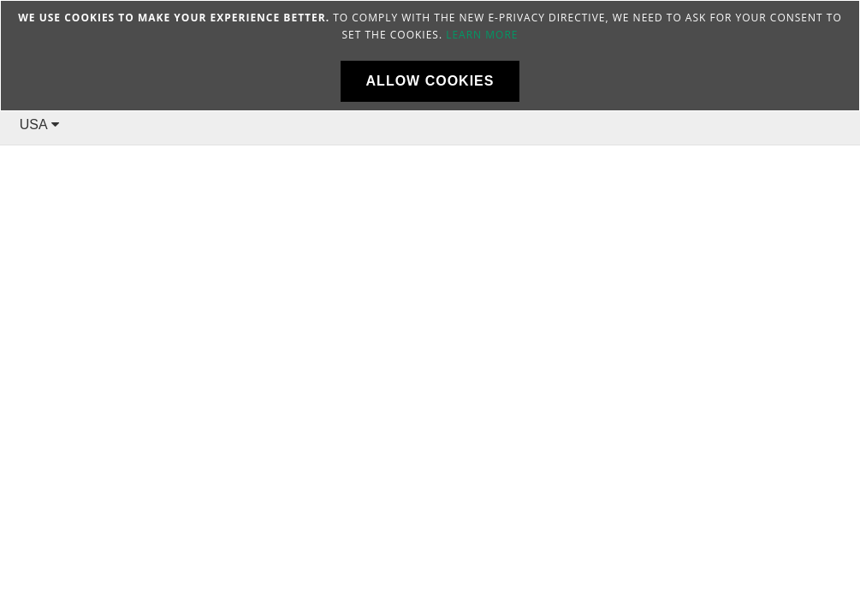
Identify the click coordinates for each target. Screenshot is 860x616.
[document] (430, 56)
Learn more (482, 35)
